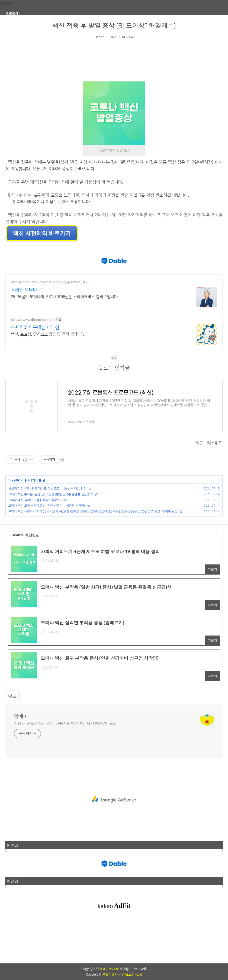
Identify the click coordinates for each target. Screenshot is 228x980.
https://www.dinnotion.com (32, 320)
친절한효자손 (111, 974)
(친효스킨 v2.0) (132, 975)
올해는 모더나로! (27, 290)
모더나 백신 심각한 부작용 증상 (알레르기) (35, 500)
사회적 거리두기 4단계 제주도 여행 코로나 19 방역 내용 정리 (47, 489)
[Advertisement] (114, 799)
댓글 (12, 696)
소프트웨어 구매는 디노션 (35, 327)
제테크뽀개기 (109, 969)
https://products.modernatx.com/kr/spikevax (45, 282)
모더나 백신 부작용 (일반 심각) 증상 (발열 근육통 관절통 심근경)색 (51, 494)
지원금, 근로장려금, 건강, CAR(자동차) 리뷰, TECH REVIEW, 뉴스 (65, 723)
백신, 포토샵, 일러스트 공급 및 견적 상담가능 (48, 334)
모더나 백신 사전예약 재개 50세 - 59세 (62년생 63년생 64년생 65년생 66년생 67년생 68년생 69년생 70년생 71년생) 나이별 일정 (93, 512)
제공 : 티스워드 (209, 443)
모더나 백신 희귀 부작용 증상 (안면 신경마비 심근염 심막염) (47, 506)
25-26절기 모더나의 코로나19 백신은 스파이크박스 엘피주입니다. (65, 297)
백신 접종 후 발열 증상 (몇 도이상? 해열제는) (114, 25)
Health (100, 37)
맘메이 (13, 14)
